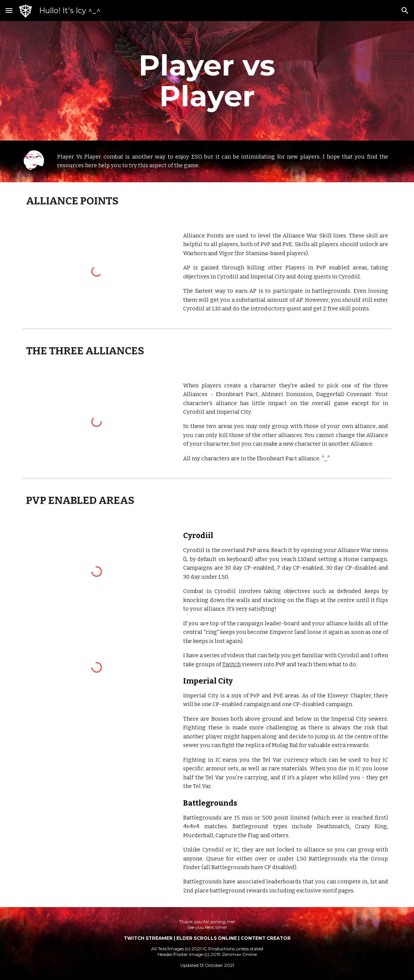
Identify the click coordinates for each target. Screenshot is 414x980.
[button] (9, 10)
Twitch (231, 664)
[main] (207, 81)
